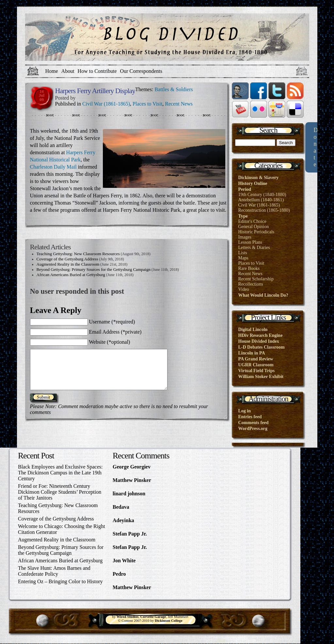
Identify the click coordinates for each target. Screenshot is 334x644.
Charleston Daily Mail (53, 167)
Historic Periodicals (256, 232)
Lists (243, 253)
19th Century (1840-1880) (262, 195)
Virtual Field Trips (257, 371)
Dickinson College (169, 620)
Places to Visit (147, 104)
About (68, 71)
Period (245, 189)
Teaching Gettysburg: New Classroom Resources (78, 254)
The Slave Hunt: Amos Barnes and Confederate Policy (54, 571)
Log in (245, 411)
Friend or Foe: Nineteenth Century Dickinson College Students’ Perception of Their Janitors (60, 492)
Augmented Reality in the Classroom (68, 264)
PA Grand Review (256, 359)
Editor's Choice (252, 221)
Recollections (251, 284)
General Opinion (254, 227)
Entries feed (250, 417)
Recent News (179, 104)
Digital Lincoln (253, 330)
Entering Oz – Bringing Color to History (60, 581)
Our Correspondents (141, 71)
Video (244, 289)
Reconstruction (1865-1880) (264, 210)
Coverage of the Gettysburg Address (67, 259)
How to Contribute (97, 71)
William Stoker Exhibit (261, 377)
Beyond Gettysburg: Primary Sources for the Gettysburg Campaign (94, 269)
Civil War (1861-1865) (106, 104)
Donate (316, 147)
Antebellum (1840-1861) (261, 200)
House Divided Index (259, 341)
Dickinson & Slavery (259, 178)
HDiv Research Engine (261, 335)
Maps (243, 258)
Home (52, 71)
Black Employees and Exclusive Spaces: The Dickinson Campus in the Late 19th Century (60, 473)
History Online (253, 183)
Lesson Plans (250, 242)
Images (245, 237)
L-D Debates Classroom (262, 347)
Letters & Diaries (254, 248)
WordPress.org (253, 429)
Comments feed (254, 423)
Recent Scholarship (256, 279)
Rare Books (249, 268)
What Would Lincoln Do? (263, 295)
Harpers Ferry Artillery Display (95, 91)
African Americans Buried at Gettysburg (71, 275)
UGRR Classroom (256, 365)
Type (243, 216)
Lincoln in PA (252, 353)
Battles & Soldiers (174, 89)
